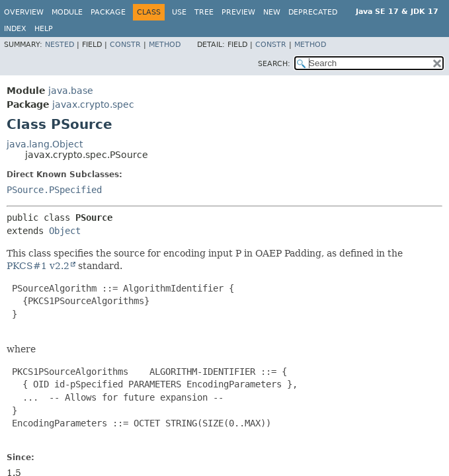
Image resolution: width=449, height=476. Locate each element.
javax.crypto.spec (93, 104)
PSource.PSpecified (54, 190)
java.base (71, 91)
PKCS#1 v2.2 (38, 266)
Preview (238, 12)
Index (15, 29)
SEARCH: (274, 64)
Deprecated (313, 12)
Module (67, 12)
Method (165, 45)
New (272, 12)
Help (44, 29)
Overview (24, 12)
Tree (204, 12)
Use (179, 12)
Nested (60, 45)
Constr (125, 45)
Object (65, 231)
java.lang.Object (45, 144)
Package (108, 12)
